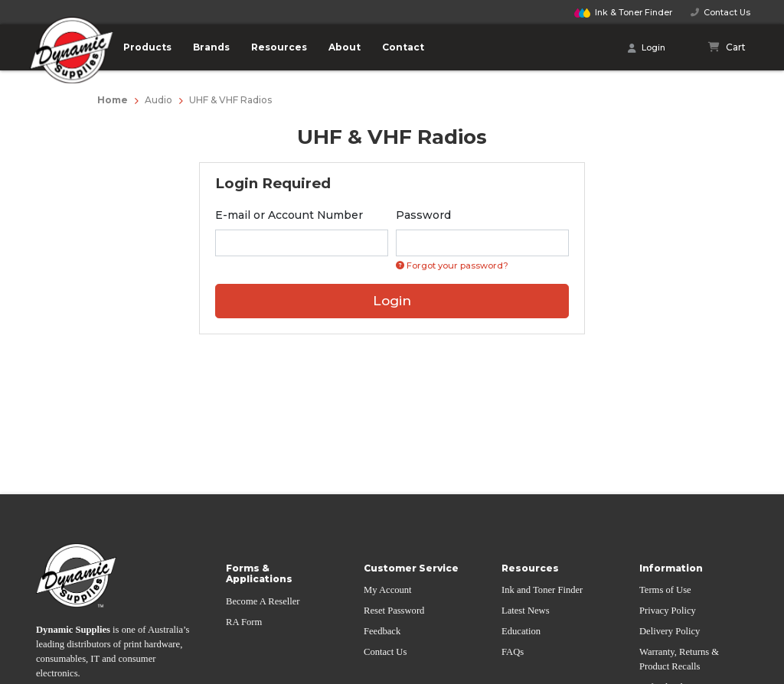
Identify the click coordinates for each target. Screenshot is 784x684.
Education (521, 631)
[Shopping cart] (727, 47)
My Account (388, 590)
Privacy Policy (668, 611)
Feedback (382, 631)
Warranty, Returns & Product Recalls (679, 659)
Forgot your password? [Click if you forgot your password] (452, 265)
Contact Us (720, 12)
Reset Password (394, 611)
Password (423, 215)
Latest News (526, 611)
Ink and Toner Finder (542, 590)
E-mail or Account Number (289, 215)
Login (647, 48)
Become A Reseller (263, 601)
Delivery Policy (670, 631)
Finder (623, 12)
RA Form (244, 622)
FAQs (513, 652)
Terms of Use (665, 590)
